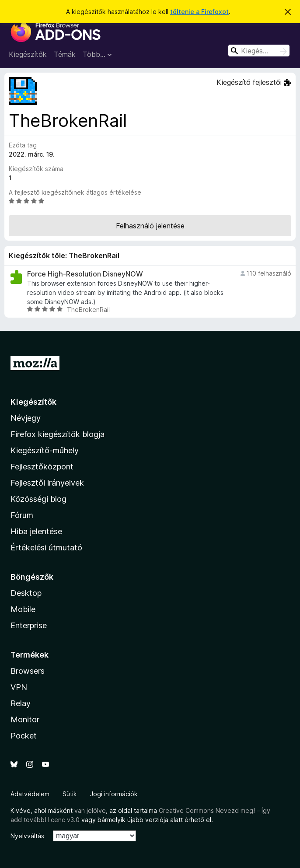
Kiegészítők (28, 54)
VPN (19, 687)
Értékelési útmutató (46, 548)
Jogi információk (114, 794)
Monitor (25, 719)
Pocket (24, 736)
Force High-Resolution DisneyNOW (85, 274)
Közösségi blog (38, 499)
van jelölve (90, 810)
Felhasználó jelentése (150, 226)
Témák (65, 54)
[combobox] (259, 51)
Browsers (28, 671)
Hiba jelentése (36, 531)
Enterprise (29, 625)
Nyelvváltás (27, 836)
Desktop (26, 593)
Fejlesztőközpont (42, 467)
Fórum (22, 515)
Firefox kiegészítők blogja (58, 434)
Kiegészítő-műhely (45, 450)
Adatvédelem (30, 794)
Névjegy (26, 418)
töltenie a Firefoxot (199, 12)
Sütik (70, 794)
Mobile (23, 609)
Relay (21, 703)
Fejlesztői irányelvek (47, 483)
